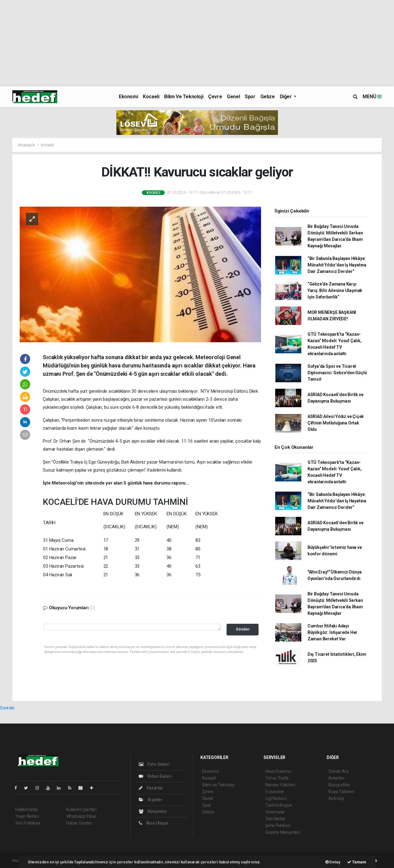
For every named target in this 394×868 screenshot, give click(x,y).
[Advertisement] (185, 43)
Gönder (243, 629)
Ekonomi (128, 97)
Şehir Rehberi (278, 825)
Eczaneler (275, 792)
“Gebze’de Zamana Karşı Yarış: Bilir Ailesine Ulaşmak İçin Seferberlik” (335, 290)
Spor (250, 97)
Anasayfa (27, 145)
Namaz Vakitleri (280, 785)
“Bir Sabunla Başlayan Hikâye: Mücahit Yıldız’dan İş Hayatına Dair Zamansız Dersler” (337, 265)
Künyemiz (153, 811)
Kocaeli (151, 97)
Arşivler (151, 800)
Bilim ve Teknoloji (184, 97)
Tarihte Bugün (279, 805)
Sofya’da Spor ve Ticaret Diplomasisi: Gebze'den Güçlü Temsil (337, 373)
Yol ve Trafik (277, 778)
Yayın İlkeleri (27, 816)
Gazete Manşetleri (283, 832)
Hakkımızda (26, 809)
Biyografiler (339, 785)
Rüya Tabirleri (341, 792)
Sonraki (7, 708)
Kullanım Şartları (81, 809)
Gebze (268, 97)
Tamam (357, 862)
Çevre (215, 97)
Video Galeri (155, 776)
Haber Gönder (79, 823)
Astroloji (336, 798)
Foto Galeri (154, 764)
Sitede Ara (338, 771)
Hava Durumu (278, 771)
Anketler (336, 778)
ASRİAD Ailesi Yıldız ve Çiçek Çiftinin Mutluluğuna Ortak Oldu (336, 423)
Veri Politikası (28, 823)
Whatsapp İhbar (81, 816)
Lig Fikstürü (276, 798)
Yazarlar (151, 788)
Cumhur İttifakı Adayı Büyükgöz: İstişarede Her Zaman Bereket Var (332, 632)
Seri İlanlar (275, 819)
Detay (333, 862)
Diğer (286, 97)
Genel (233, 97)
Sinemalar (275, 812)
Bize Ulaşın (153, 823)
